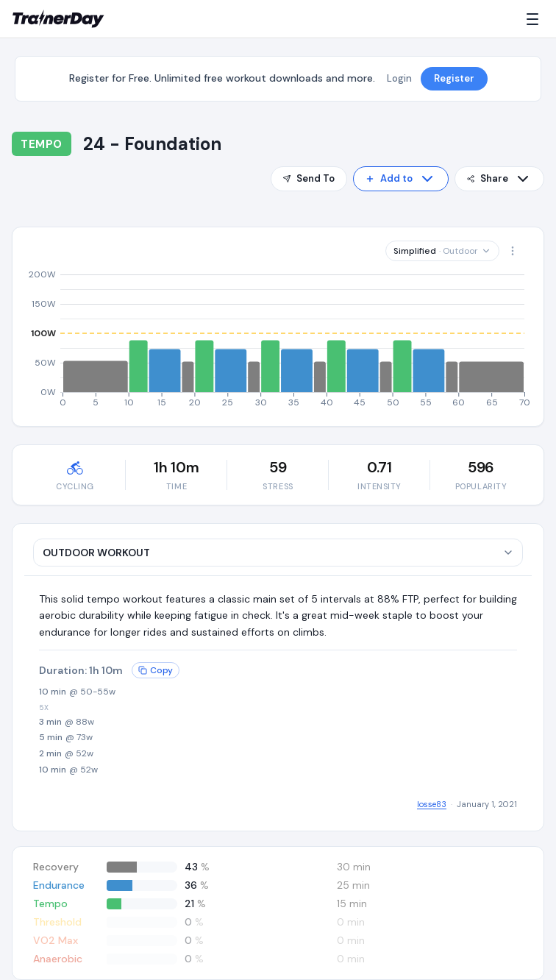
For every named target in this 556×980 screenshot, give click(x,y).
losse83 (432, 804)
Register (454, 78)
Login (399, 78)
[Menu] (535, 19)
